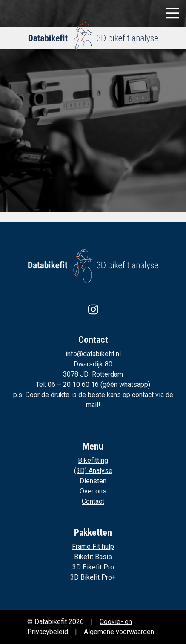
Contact (93, 501)
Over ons (93, 491)
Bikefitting (93, 460)
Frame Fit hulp (93, 547)
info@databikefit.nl (93, 354)
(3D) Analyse (93, 471)
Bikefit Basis (93, 557)
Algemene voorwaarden (119, 632)
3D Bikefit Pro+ (93, 577)
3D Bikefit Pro (93, 567)
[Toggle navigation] (173, 13)
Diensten (93, 481)
